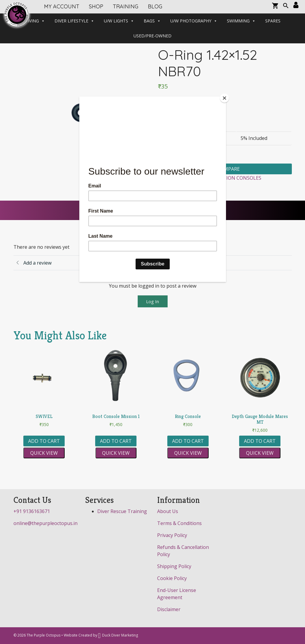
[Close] (224, 98)
